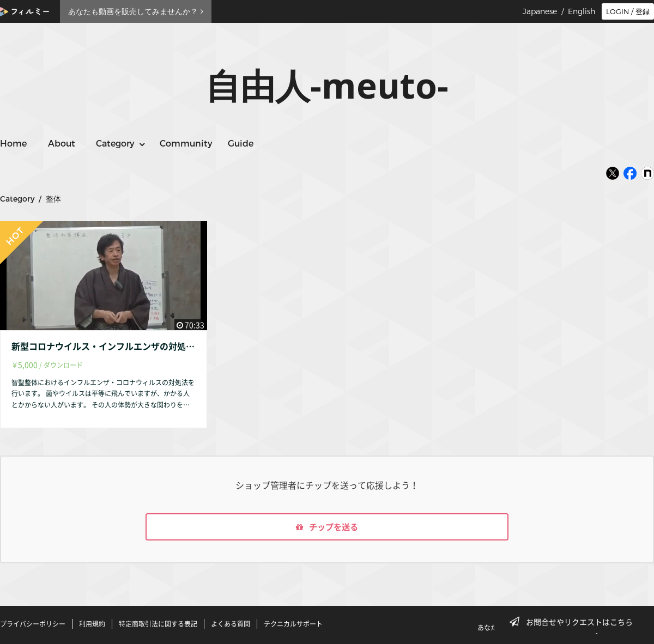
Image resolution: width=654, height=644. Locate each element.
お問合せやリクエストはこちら (574, 622)
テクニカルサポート (293, 624)
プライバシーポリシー (33, 624)
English (582, 11)
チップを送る (327, 527)
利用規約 (92, 624)
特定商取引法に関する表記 (158, 624)
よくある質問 (231, 624)
